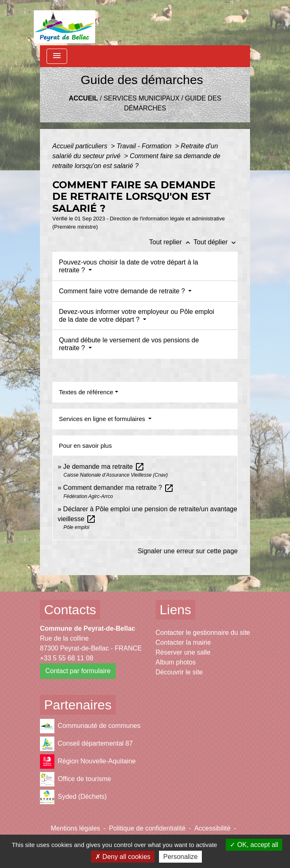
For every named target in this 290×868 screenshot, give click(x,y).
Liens (176, 610)
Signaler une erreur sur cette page (188, 551)
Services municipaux (141, 98)
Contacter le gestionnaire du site (203, 633)
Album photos (176, 662)
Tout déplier (216, 242)
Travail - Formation (145, 146)
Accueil (83, 98)
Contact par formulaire (78, 671)
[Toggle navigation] (57, 56)
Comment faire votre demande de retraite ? (123, 291)
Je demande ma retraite (104, 467)
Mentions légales (75, 828)
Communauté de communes (90, 726)
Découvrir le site (179, 672)
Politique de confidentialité (147, 828)
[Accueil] (64, 23)
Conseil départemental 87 (86, 744)
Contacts (70, 610)
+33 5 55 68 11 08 (67, 658)
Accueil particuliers (81, 146)
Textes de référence (86, 392)
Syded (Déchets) (73, 797)
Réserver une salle (183, 652)
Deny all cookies (123, 857)
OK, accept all (254, 845)
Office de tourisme (76, 779)
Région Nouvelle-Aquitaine (88, 762)
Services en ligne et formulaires (103, 419)
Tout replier (171, 242)
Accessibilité (213, 828)
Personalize (180, 857)
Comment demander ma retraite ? (118, 488)
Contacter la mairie (183, 642)
